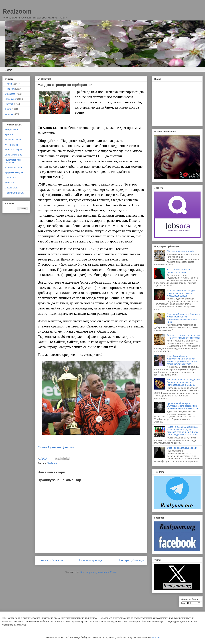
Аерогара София (13, 150)
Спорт (8, 109)
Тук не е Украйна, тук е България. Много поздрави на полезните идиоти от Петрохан (182, 406)
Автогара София (13, 140)
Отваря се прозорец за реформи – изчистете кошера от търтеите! (184, 336)
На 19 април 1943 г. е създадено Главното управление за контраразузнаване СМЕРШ (183, 382)
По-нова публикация (50, 560)
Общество (10, 94)
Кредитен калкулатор (16, 172)
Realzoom (17, 11)
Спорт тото (10, 178)
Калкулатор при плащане (13, 161)
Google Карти (12, 188)
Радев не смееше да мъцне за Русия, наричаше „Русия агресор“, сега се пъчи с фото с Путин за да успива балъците (183, 431)
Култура (9, 104)
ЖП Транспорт (12, 145)
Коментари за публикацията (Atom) (99, 572)
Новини (9, 84)
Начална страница (91, 560)
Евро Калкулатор (13, 155)
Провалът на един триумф (180, 251)
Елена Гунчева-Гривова (56, 447)
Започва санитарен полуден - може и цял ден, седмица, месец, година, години (182, 293)
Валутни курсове (13, 168)
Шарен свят (11, 99)
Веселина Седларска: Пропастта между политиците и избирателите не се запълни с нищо (184, 318)
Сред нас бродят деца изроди (182, 448)
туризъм (9, 114)
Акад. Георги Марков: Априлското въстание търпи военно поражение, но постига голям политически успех (182, 360)
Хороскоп (10, 183)
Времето (9, 135)
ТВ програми (11, 129)
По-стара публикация (131, 560)
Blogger (156, 637)
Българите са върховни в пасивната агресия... (180, 271)
